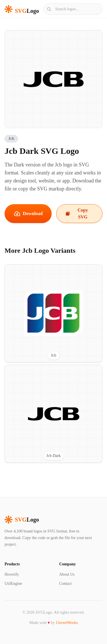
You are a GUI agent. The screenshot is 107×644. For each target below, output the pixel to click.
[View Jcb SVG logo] (53, 313)
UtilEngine (13, 584)
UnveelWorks (67, 623)
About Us (67, 574)
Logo (22, 520)
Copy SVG (77, 213)
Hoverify (12, 574)
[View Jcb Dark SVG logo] (53, 414)
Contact (66, 584)
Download (28, 214)
